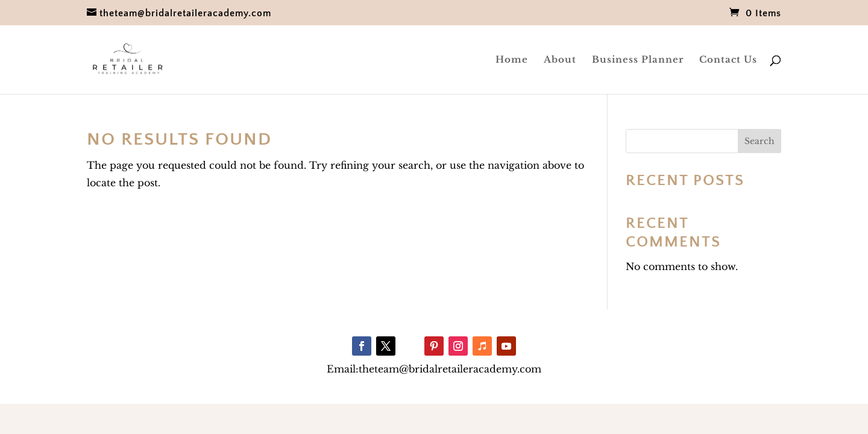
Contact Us (728, 60)
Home (512, 60)
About (560, 60)
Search (759, 141)
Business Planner (638, 60)
